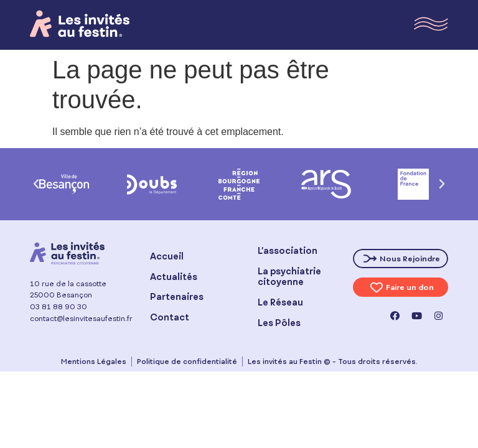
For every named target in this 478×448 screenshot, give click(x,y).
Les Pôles (279, 323)
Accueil (167, 256)
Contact (170, 317)
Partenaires (177, 296)
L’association (288, 250)
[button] (36, 184)
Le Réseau (280, 302)
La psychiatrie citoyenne (289, 276)
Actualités (174, 277)
